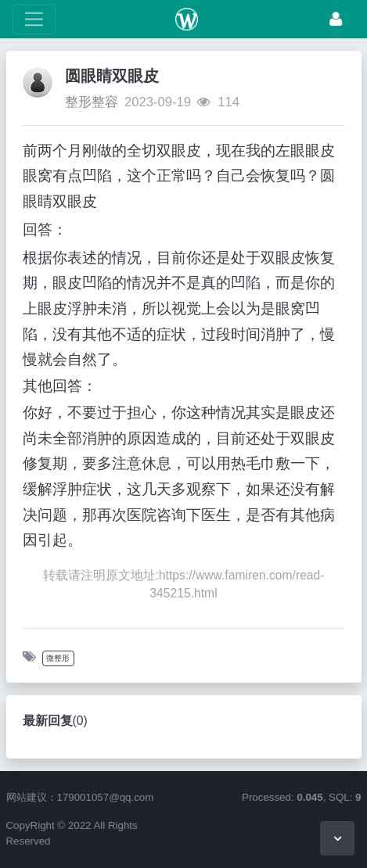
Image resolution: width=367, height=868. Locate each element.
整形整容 (92, 102)
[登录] (336, 19)
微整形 (58, 658)
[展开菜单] (34, 19)
